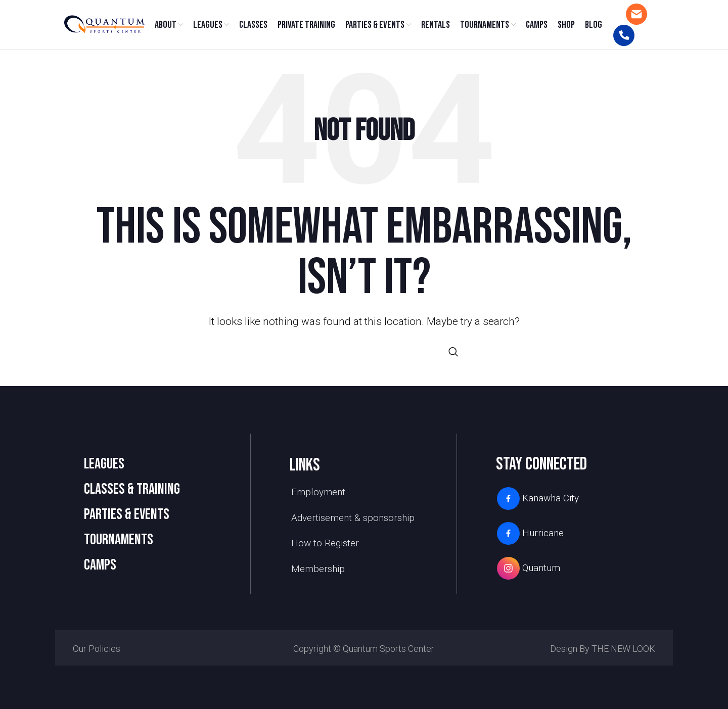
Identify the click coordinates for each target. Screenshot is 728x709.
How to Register (325, 547)
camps (100, 569)
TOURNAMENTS (119, 543)
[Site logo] (104, 26)
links (305, 469)
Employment (318, 495)
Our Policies (97, 652)
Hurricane (530, 537)
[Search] (364, 355)
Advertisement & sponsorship (353, 521)
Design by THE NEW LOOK (603, 652)
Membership (318, 572)
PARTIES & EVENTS (127, 518)
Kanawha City (537, 502)
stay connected (541, 468)
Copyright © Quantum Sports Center (364, 652)
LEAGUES (104, 467)
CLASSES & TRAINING (132, 493)
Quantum (528, 572)
